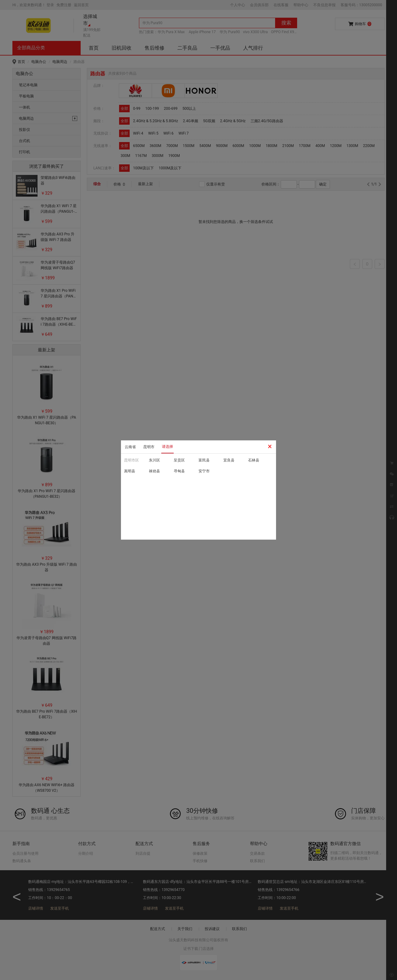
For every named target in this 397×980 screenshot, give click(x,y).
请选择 (167, 447)
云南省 (130, 447)
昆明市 (149, 447)
